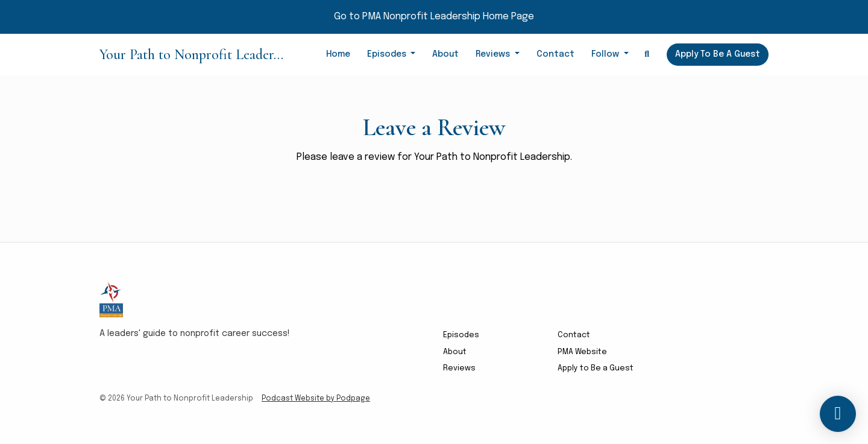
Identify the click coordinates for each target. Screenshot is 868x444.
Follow (606, 54)
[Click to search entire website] (647, 55)
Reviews (494, 54)
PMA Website (582, 352)
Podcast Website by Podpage (316, 399)
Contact (555, 54)
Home (338, 54)
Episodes (388, 54)
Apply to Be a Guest (718, 54)
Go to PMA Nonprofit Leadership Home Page (434, 17)
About (445, 54)
